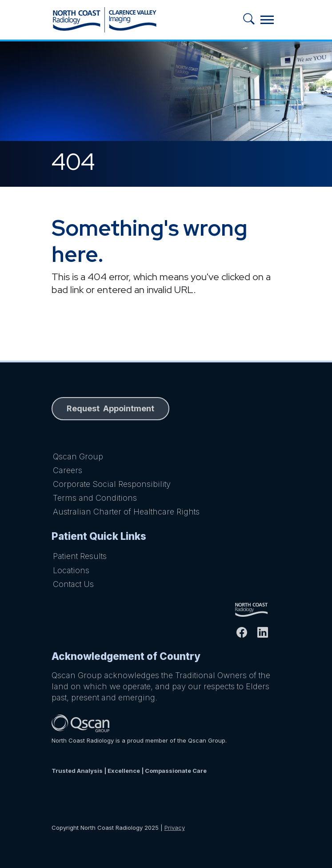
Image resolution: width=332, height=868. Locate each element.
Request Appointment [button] (110, 408)
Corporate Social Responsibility (112, 484)
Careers (68, 470)
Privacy (175, 828)
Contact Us (73, 584)
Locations (71, 570)
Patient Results (80, 556)
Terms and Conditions (95, 498)
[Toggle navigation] (267, 20)
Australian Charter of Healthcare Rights (126, 512)
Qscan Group (78, 456)
